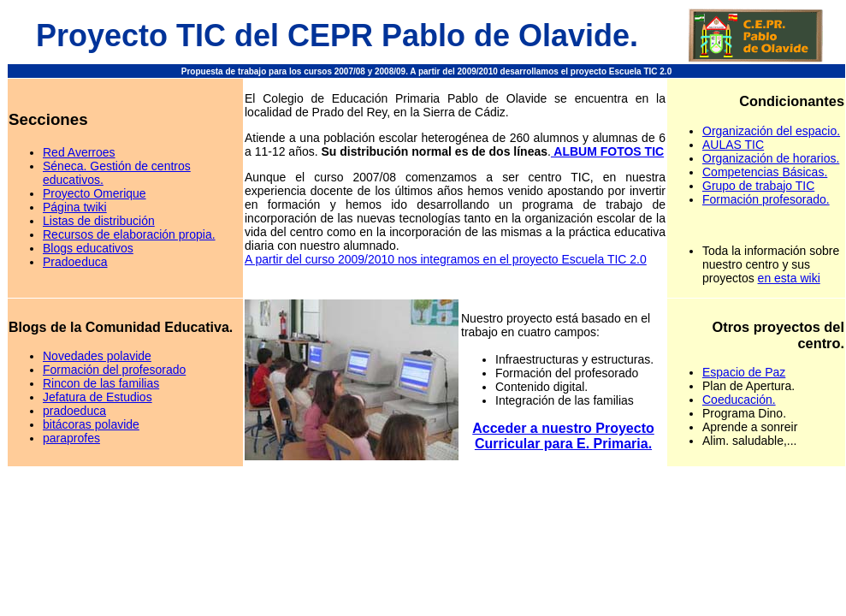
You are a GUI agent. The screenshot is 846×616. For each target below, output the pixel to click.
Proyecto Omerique (95, 193)
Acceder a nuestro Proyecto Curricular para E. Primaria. (563, 436)
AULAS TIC (733, 145)
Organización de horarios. (771, 158)
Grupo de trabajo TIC (758, 186)
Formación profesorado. (766, 199)
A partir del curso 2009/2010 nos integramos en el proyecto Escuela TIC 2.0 (446, 259)
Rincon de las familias (101, 383)
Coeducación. (739, 400)
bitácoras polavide (91, 424)
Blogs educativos (88, 248)
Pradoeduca (75, 262)
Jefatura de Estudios (98, 397)
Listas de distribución (99, 221)
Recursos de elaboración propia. (129, 234)
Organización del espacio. (771, 131)
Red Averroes (79, 152)
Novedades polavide (97, 356)
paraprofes (71, 438)
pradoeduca (74, 411)
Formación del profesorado (114, 370)
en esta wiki (789, 278)
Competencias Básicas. (765, 172)
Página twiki (75, 207)
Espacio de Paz (744, 372)
